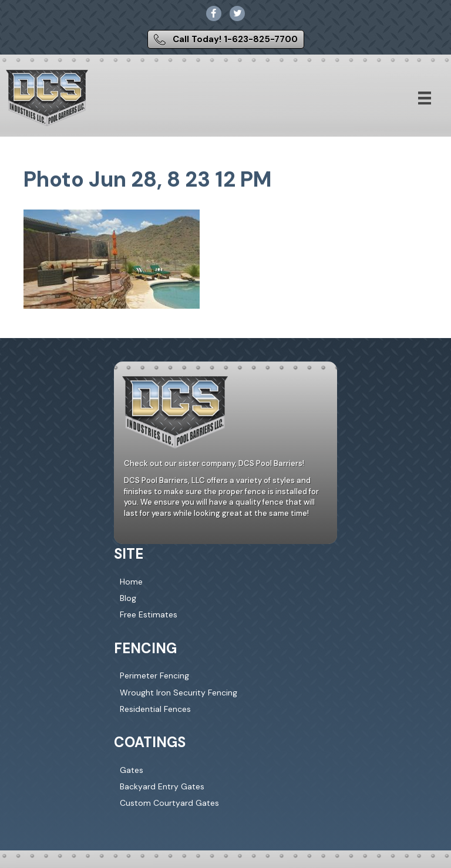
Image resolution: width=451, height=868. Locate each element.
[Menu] (425, 98)
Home (131, 582)
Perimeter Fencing (154, 676)
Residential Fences (155, 709)
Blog (128, 598)
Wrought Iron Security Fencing (179, 693)
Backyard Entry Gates (162, 786)
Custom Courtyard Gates (169, 803)
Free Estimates (149, 614)
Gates (132, 770)
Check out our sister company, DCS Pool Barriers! (214, 463)
